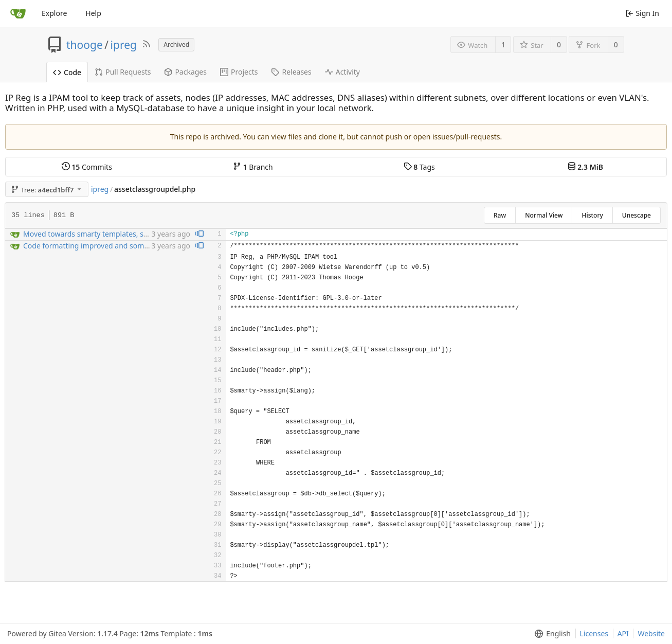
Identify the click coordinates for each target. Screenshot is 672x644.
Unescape (637, 215)
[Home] (18, 13)
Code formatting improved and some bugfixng (102, 246)
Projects (239, 72)
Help (93, 13)
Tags (419, 167)
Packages (185, 72)
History (592, 215)
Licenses (594, 633)
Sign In (642, 13)
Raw (500, 215)
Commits (87, 167)
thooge (85, 45)
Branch (253, 167)
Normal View (544, 215)
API (623, 633)
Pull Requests (123, 72)
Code (67, 72)
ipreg (124, 45)
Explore (54, 13)
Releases (291, 72)
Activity (342, 72)
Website (651, 633)
